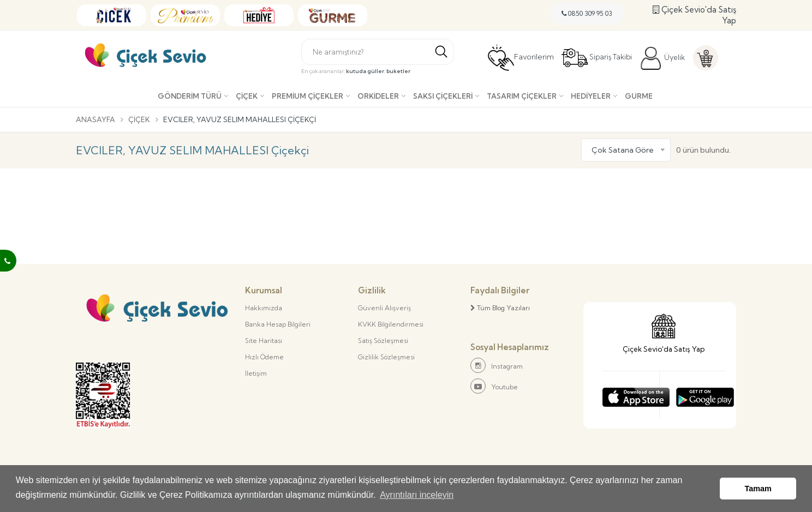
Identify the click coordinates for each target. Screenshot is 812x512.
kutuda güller (365, 71)
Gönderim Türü (190, 96)
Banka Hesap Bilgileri (278, 324)
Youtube (494, 386)
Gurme (639, 96)
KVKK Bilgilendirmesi (391, 324)
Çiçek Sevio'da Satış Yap (694, 15)
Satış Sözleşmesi (383, 341)
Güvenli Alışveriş (384, 308)
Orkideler (378, 96)
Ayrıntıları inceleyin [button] (417, 495)
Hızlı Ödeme (264, 357)
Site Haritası (264, 341)
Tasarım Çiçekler (522, 96)
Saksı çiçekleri (443, 96)
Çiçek (247, 96)
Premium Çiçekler (308, 96)
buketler (398, 71)
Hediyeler (591, 96)
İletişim (256, 373)
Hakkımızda (264, 308)
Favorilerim (521, 58)
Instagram (497, 365)
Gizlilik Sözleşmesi (386, 357)
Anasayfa (95, 119)
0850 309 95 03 (587, 13)
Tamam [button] (758, 489)
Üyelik (662, 58)
